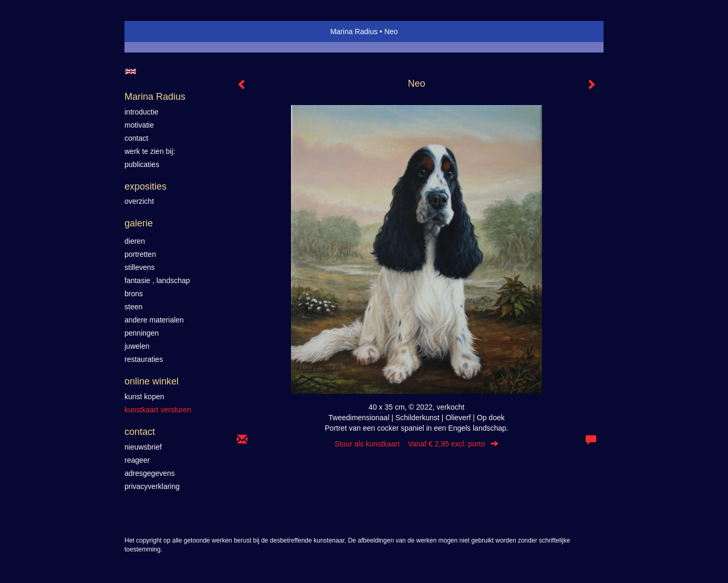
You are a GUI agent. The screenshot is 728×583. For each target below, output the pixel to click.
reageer (137, 460)
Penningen (142, 333)
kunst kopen (144, 397)
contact (136, 138)
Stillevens (140, 267)
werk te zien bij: (150, 151)
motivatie (139, 125)
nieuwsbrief (143, 447)
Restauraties (144, 359)
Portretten (140, 254)
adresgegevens (150, 473)
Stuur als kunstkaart (417, 444)
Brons (134, 294)
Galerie (139, 223)
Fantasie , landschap (157, 280)
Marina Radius (354, 32)
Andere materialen (154, 320)
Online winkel (152, 381)
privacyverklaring (152, 486)
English (131, 71)
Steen (133, 307)
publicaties (142, 164)
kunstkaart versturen (158, 410)
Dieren (135, 241)
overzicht (139, 201)
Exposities (145, 186)
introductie (142, 112)
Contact (140, 432)
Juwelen (137, 346)
